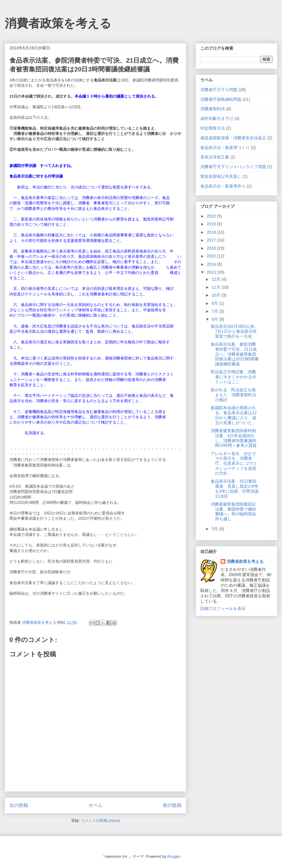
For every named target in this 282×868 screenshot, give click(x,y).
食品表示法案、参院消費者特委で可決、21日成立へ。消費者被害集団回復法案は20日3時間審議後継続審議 (235, 354)
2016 (212, 248)
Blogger (174, 856)
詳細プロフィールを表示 (223, 608)
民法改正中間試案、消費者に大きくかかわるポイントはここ (233, 377)
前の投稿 (172, 805)
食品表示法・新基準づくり (225, 148)
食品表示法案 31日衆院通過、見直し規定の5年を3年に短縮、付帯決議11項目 (235, 489)
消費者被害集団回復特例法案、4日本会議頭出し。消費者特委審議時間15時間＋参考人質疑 (234, 438)
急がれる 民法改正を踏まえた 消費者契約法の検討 (233, 395)
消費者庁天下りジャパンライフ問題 (233, 167)
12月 (216, 279)
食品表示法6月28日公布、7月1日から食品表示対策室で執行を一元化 (235, 331)
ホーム (95, 805)
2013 (212, 272)
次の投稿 (19, 805)
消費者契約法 (213, 109)
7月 (215, 311)
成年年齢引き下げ (217, 118)
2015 (212, 256)
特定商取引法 (213, 128)
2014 (212, 264)
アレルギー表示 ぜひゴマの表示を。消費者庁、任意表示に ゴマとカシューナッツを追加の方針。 (234, 463)
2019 (212, 224)
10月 (216, 295)
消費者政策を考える (58, 23)
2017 (212, 240)
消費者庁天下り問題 (219, 90)
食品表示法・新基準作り (223, 186)
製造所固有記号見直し (221, 176)
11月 (216, 287)
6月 (215, 319)
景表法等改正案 (215, 157)
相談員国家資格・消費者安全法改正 (233, 138)
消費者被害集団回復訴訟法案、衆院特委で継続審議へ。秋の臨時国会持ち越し (233, 511)
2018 (212, 232)
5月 (215, 529)
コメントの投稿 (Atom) (100, 821)
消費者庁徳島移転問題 (221, 99)
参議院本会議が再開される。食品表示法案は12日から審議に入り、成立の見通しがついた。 (234, 415)
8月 (215, 303)
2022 (212, 216)
